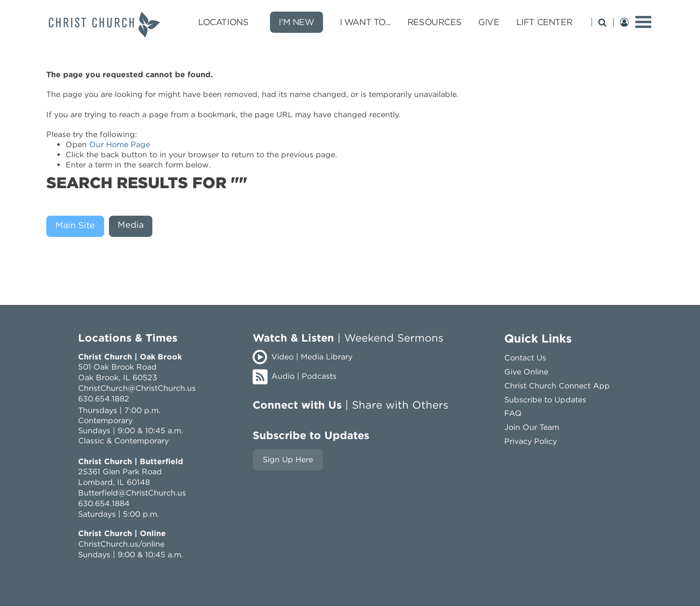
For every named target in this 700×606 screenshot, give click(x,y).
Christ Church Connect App (557, 386)
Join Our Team (532, 427)
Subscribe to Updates (545, 400)
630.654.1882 (104, 399)
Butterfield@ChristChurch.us (132, 493)
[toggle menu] (643, 22)
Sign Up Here (288, 460)
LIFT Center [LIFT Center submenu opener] (545, 22)
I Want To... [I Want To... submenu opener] (365, 22)
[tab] (78, 226)
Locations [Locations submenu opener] (223, 22)
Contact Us (525, 358)
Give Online (526, 372)
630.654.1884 (104, 503)
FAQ (513, 413)
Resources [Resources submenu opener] (434, 22)
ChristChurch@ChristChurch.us (137, 388)
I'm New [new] (296, 22)
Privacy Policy (531, 441)
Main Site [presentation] (75, 225)
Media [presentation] (131, 225)
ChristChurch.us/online (121, 544)
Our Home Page (120, 145)
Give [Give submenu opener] (489, 22)
